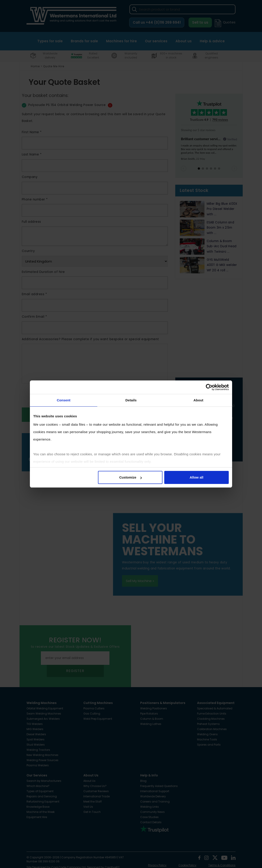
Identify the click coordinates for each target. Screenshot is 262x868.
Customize (131, 477)
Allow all (196, 477)
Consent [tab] (64, 400)
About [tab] (198, 400)
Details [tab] (131, 400)
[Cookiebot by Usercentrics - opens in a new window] (209, 387)
